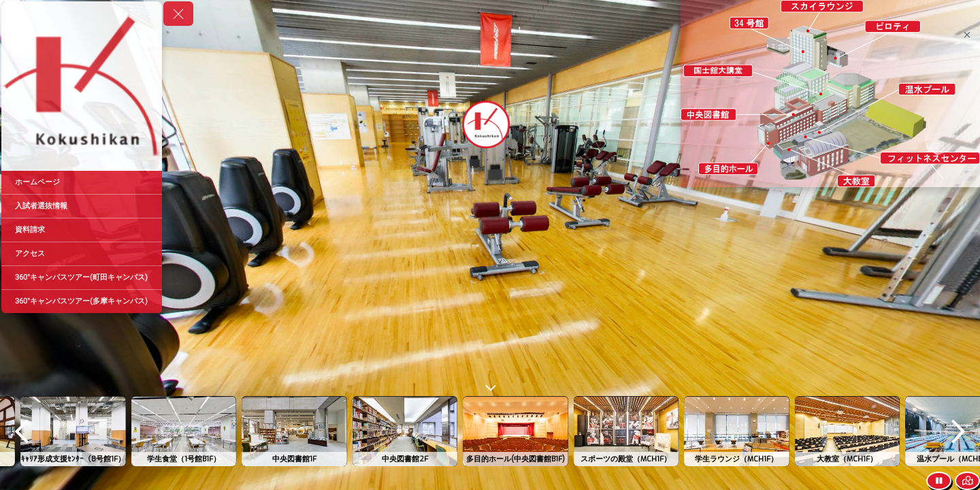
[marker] (750, 22)
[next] (958, 431)
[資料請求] (82, 230)
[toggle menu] (178, 14)
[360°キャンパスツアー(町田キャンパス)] (82, 278)
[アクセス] (82, 254)
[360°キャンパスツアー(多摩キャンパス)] (82, 301)
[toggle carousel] (490, 385)
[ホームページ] (82, 182)
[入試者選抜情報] (82, 206)
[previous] (22, 431)
